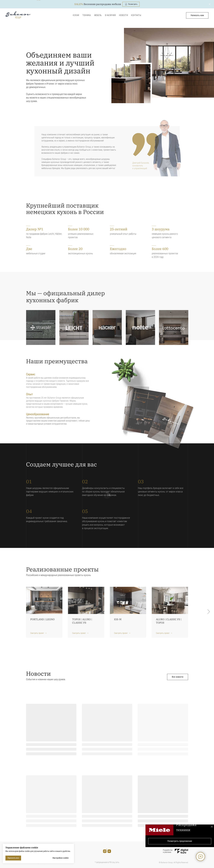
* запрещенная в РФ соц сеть (107, 862)
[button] (197, 15)
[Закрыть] (210, 4)
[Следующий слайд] (209, 611)
